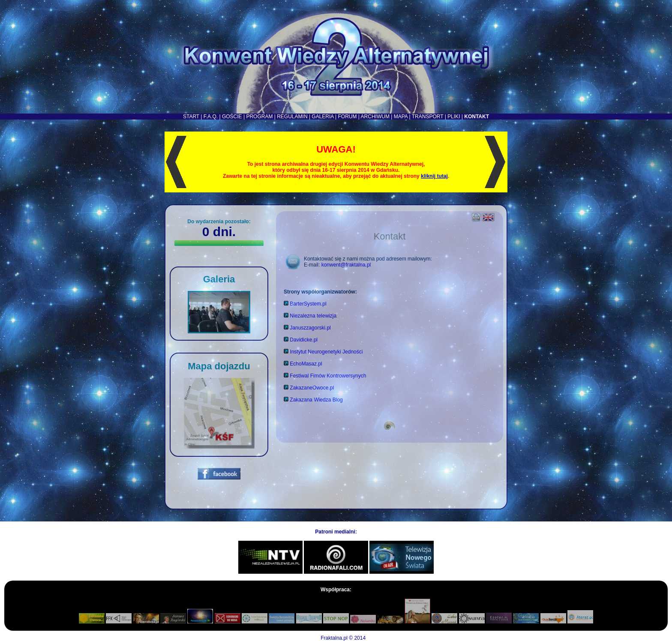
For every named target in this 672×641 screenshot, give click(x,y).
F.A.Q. (211, 117)
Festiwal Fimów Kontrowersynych (328, 376)
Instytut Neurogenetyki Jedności (326, 352)
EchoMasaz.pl (306, 364)
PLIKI (454, 117)
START (191, 117)
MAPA (401, 117)
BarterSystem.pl (308, 304)
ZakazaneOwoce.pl (312, 388)
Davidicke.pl (304, 340)
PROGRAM (259, 117)
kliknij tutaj (434, 176)
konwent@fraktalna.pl (346, 265)
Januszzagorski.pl (310, 328)
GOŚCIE (232, 117)
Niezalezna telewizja (313, 316)
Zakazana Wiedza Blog (316, 400)
